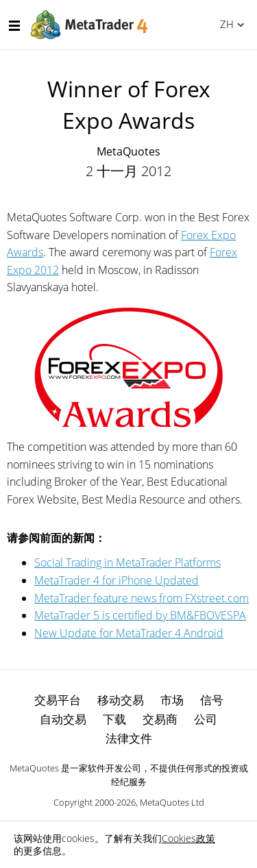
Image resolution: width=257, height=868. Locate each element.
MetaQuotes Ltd (172, 802)
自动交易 (63, 719)
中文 (224, 24)
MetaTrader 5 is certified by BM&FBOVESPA (140, 615)
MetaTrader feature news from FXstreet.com (142, 598)
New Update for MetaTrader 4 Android (129, 633)
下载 (114, 719)
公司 (206, 719)
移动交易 (121, 700)
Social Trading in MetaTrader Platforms (127, 562)
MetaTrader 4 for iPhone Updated (117, 580)
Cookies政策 (188, 838)
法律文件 (129, 738)
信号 (212, 700)
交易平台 (58, 700)
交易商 (160, 719)
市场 (172, 700)
